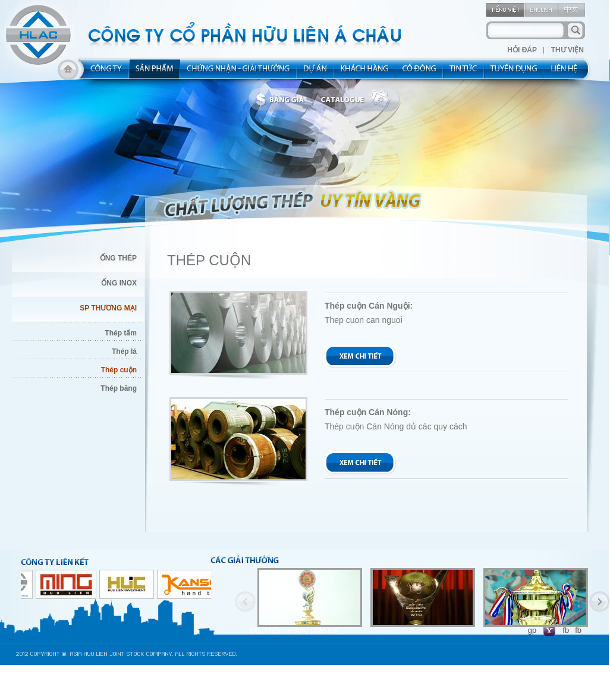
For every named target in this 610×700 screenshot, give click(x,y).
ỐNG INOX (119, 283)
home (68, 73)
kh (365, 73)
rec (514, 73)
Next (600, 602)
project (316, 73)
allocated (239, 73)
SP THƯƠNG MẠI (108, 308)
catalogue (359, 100)
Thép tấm (121, 333)
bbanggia (283, 100)
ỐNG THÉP (118, 258)
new (464, 73)
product (155, 73)
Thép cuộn (119, 370)
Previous (245, 602)
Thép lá (124, 351)
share (420, 73)
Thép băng (119, 388)
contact (568, 73)
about (103, 73)
